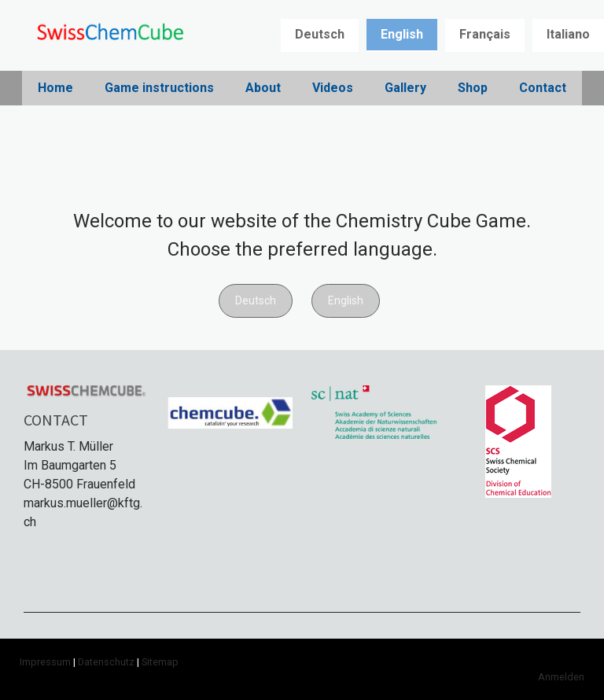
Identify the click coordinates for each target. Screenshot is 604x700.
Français (485, 34)
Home (55, 88)
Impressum (45, 662)
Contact (543, 88)
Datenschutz (106, 662)
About (263, 88)
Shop (473, 88)
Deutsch (320, 34)
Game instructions (159, 88)
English (402, 34)
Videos (333, 88)
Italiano (568, 34)
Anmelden (561, 677)
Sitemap (160, 662)
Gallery (405, 88)
